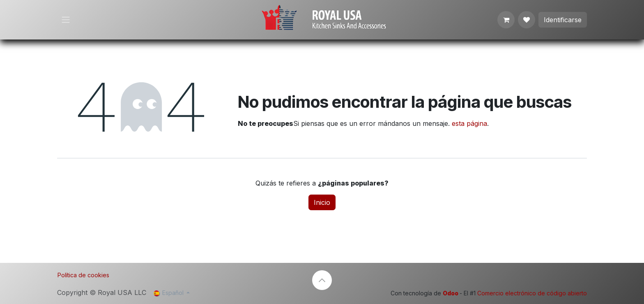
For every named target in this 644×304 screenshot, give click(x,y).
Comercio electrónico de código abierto (532, 293)
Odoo (451, 293)
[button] (322, 280)
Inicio (322, 202)
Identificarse (563, 20)
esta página (469, 123)
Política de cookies (83, 275)
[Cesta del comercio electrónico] (506, 20)
